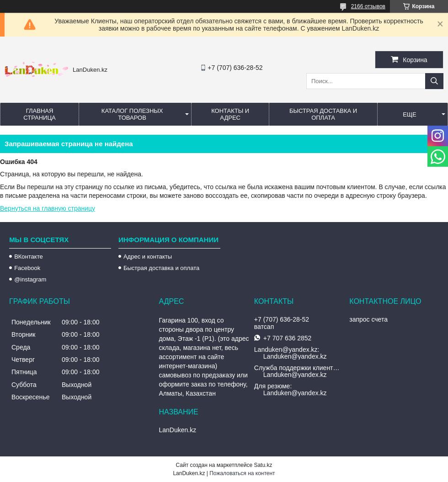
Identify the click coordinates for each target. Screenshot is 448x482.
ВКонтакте (29, 257)
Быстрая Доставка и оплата (323, 114)
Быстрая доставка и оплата (161, 268)
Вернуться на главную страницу (48, 208)
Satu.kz (263, 465)
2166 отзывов (368, 6)
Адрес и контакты (148, 257)
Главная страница (39, 114)
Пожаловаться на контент (242, 473)
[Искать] (434, 81)
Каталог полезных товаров (132, 114)
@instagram (30, 279)
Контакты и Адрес (230, 114)
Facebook (27, 268)
